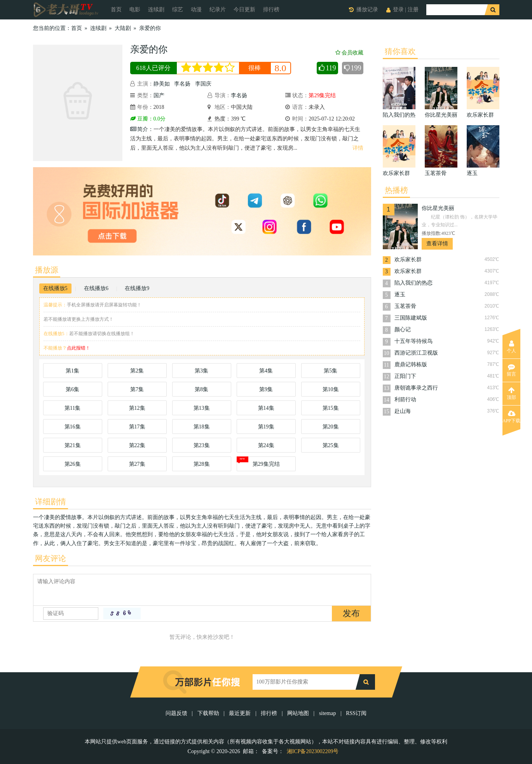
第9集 (266, 389)
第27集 (137, 464)
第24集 (266, 445)
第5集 (331, 371)
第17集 (137, 427)
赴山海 (403, 411)
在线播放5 (55, 288)
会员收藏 (349, 53)
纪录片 (218, 10)
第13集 (202, 408)
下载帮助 (208, 713)
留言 (511, 370)
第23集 (202, 445)
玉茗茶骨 (405, 306)
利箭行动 (405, 399)
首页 (116, 10)
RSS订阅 (356, 713)
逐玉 (400, 295)
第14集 (266, 408)
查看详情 (437, 244)
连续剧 (156, 10)
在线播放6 (96, 288)
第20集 (331, 427)
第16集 (73, 427)
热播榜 (396, 190)
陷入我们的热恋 (413, 283)
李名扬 (182, 84)
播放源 (47, 270)
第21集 (73, 445)
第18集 (202, 427)
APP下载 (511, 417)
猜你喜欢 (400, 51)
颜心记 (403, 330)
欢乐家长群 (408, 260)
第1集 (72, 371)
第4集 (266, 371)
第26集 (73, 464)
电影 (135, 10)
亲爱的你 (150, 28)
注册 (413, 10)
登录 (398, 10)
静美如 (162, 84)
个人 (511, 347)
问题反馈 (177, 713)
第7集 (137, 389)
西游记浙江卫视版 (416, 353)
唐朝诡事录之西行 (416, 388)
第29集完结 (266, 464)
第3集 (201, 371)
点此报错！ (78, 348)
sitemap (328, 713)
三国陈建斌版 (411, 318)
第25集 (331, 445)
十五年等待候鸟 (413, 341)
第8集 (201, 389)
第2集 (137, 371)
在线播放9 (137, 288)
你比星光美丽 (438, 208)
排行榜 (271, 10)
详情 (358, 148)
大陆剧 (123, 28)
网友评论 (51, 558)
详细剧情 (51, 502)
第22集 (137, 445)
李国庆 (203, 84)
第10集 (331, 389)
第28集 (202, 464)
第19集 (266, 427)
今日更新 (244, 10)
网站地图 (298, 713)
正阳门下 (405, 376)
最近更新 (240, 713)
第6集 (72, 389)
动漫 (196, 10)
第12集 (137, 408)
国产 (159, 95)
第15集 (331, 408)
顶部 (511, 393)
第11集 (72, 408)
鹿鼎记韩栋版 (411, 365)
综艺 (178, 10)
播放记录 (367, 10)
